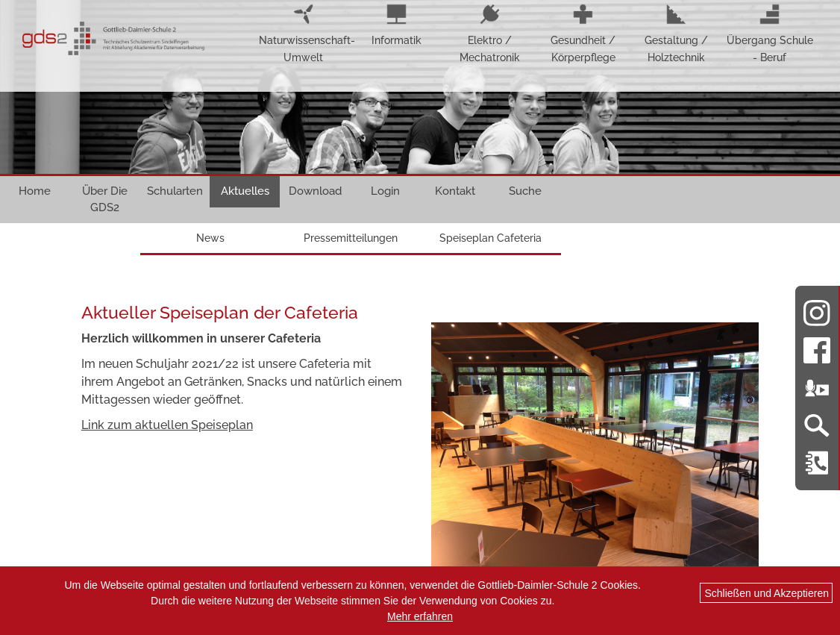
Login (385, 191)
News (210, 238)
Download (315, 191)
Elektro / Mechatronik (490, 33)
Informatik (397, 25)
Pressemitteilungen (351, 238)
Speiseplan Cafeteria (490, 238)
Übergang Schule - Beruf (770, 33)
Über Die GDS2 (105, 199)
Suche (525, 191)
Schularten (175, 191)
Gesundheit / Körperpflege (583, 33)
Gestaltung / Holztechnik (676, 33)
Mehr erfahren (420, 616)
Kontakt (455, 191)
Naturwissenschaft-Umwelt (303, 33)
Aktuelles (245, 191)
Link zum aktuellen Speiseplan (167, 425)
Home (35, 191)
